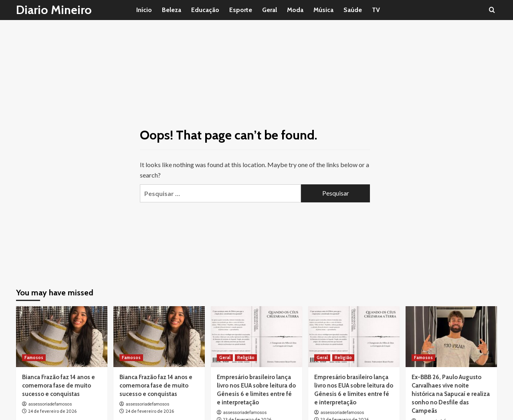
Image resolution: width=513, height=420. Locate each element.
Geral (270, 10)
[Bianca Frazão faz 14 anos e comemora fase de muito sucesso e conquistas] (62, 337)
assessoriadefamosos (50, 404)
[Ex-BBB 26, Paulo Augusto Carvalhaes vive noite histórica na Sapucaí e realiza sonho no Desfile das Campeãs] (451, 337)
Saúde (353, 10)
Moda (295, 10)
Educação (205, 10)
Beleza (172, 10)
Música (323, 10)
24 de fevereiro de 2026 (52, 411)
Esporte (241, 10)
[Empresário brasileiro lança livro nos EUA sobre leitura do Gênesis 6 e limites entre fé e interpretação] (256, 337)
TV (376, 10)
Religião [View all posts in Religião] (246, 357)
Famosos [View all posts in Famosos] (34, 357)
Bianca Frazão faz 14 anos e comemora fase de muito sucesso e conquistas (59, 386)
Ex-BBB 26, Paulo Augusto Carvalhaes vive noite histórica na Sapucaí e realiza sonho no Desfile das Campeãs (451, 394)
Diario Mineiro (54, 10)
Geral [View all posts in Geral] (225, 357)
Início (144, 10)
